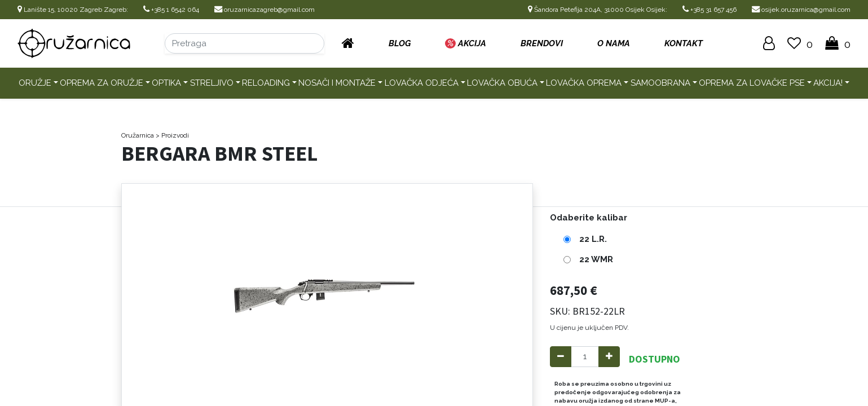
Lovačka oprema (584, 83)
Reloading (266, 83)
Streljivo (212, 83)
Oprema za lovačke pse (752, 83)
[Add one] (609, 357)
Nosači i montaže (337, 83)
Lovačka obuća (502, 83)
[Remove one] (561, 357)
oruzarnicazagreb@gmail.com (265, 10)
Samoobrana (660, 83)
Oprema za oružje (102, 83)
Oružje (35, 83)
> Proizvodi (172, 135)
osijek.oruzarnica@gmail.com (801, 10)
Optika (166, 83)
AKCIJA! (828, 83)
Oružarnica (138, 135)
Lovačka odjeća (422, 83)
